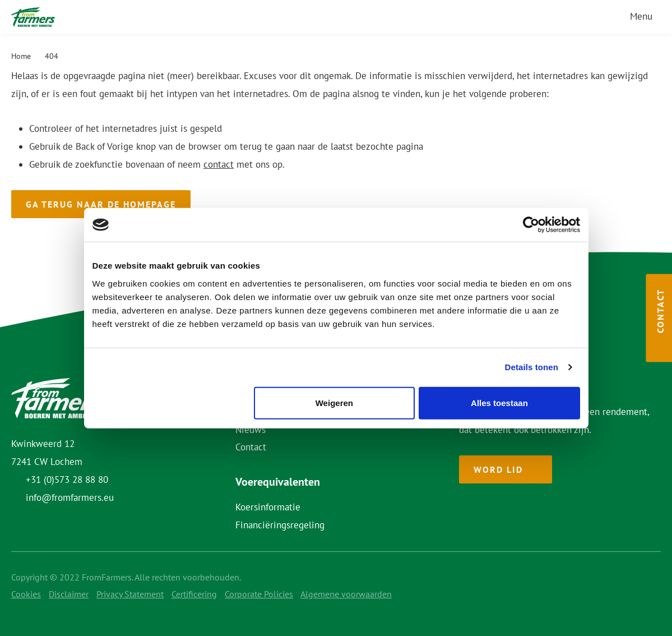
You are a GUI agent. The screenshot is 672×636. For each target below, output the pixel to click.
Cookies (26, 594)
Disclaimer (69, 594)
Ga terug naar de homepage (101, 204)
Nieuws (251, 430)
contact (219, 164)
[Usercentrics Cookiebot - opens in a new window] (531, 225)
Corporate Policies (259, 594)
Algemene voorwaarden (346, 594)
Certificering (194, 594)
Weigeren (334, 402)
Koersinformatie (268, 507)
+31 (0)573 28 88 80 (67, 480)
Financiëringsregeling (280, 525)
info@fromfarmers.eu (70, 497)
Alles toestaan (499, 402)
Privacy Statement (130, 594)
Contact (251, 447)
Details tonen (532, 367)
